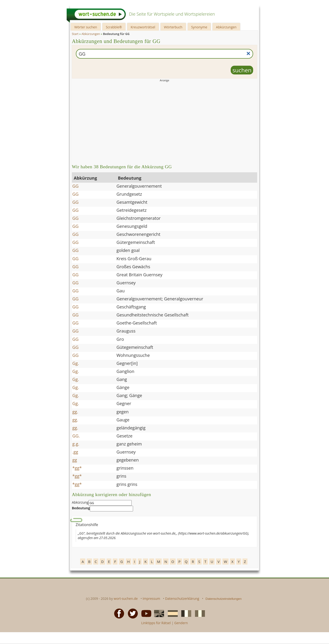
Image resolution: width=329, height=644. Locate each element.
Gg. (76, 363)
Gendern (181, 623)
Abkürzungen (226, 27)
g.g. (76, 444)
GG (75, 186)
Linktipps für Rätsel (156, 623)
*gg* (77, 468)
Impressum (152, 599)
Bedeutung (81, 508)
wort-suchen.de (126, 599)
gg (75, 460)
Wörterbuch (173, 27)
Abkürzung (80, 502)
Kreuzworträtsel (143, 27)
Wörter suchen (86, 27)
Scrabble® (114, 27)
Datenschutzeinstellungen (224, 599)
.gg (75, 452)
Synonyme (199, 27)
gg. (75, 412)
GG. (76, 436)
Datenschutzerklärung (182, 599)
